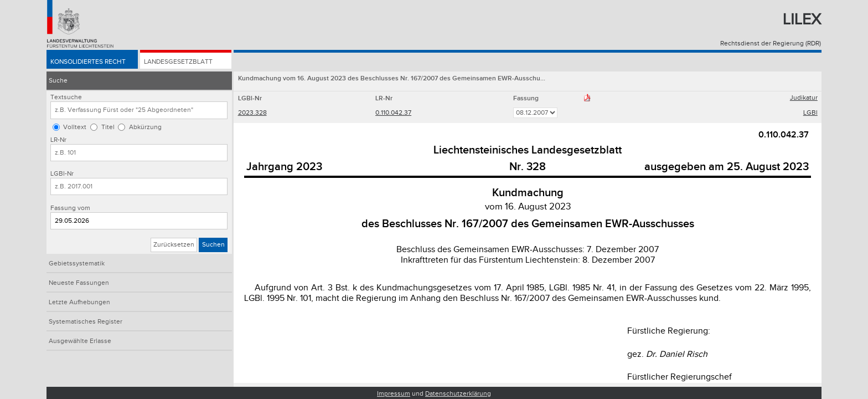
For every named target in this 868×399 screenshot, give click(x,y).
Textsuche (66, 97)
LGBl (810, 113)
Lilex (802, 20)
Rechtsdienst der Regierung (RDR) (771, 44)
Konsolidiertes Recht (88, 62)
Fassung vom (70, 208)
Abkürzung (145, 127)
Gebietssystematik (77, 264)
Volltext (75, 127)
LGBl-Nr (62, 174)
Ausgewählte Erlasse (80, 341)
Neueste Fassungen (79, 283)
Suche (58, 81)
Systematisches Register (86, 322)
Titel (108, 127)
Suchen (213, 245)
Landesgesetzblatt (178, 62)
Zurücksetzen (174, 245)
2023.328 (252, 113)
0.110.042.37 (393, 113)
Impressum (394, 394)
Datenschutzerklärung (458, 394)
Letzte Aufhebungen (79, 302)
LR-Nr (58, 140)
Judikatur (804, 98)
